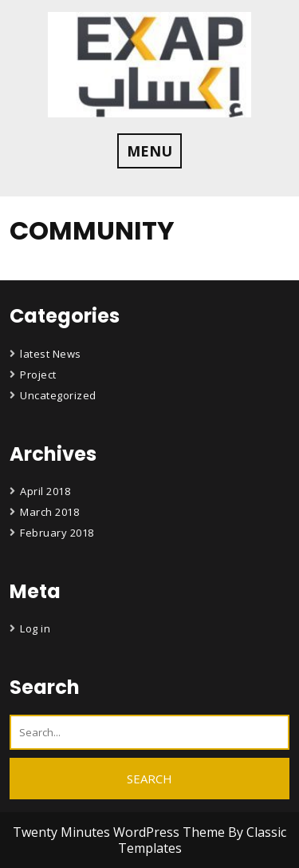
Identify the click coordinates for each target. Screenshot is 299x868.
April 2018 (45, 491)
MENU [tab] (149, 151)
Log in (35, 628)
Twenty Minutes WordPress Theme (120, 832)
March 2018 (49, 512)
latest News (51, 354)
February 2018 (57, 533)
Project (38, 375)
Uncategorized (58, 395)
